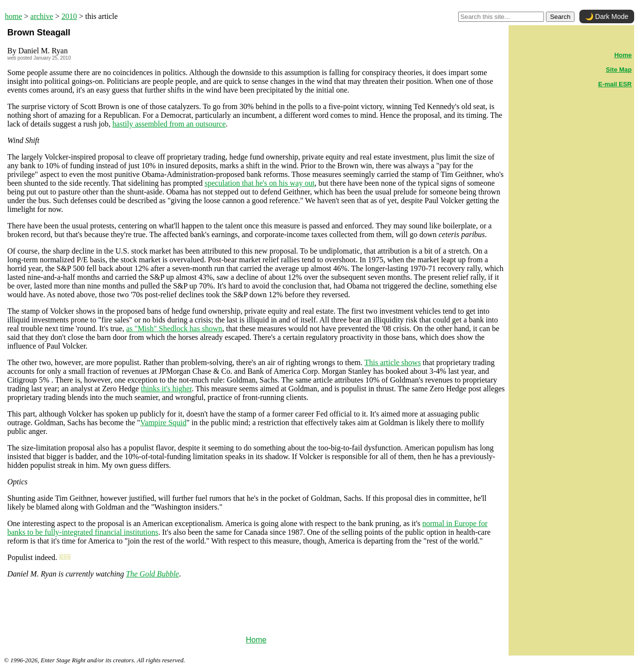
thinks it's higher (166, 389)
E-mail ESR (615, 84)
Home (256, 640)
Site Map (619, 70)
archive (42, 16)
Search (560, 17)
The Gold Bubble (152, 574)
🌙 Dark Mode (607, 16)
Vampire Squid (163, 423)
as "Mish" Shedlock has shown (174, 328)
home (14, 16)
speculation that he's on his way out (260, 183)
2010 (69, 16)
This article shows (392, 362)
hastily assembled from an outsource (169, 124)
